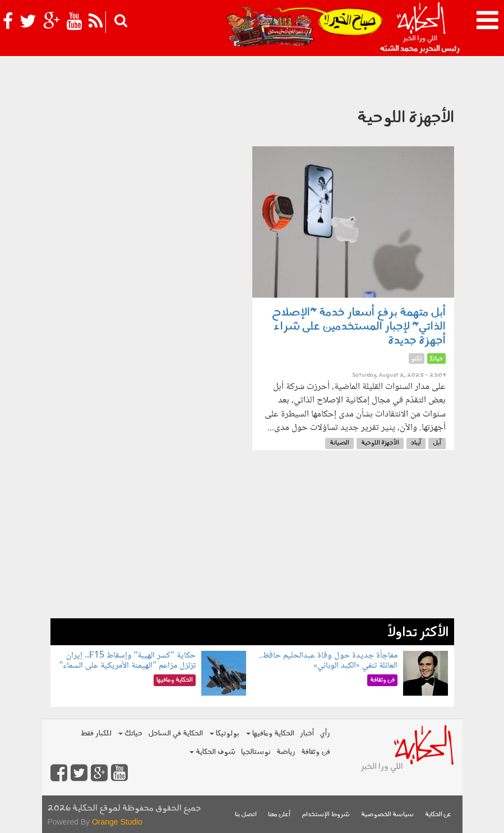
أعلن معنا (279, 815)
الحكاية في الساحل (175, 733)
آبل (437, 443)
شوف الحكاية (212, 752)
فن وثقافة (316, 752)
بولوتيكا (225, 733)
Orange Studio (117, 822)
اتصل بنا (246, 815)
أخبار (307, 733)
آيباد (416, 443)
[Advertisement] (252, 540)
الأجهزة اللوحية (380, 443)
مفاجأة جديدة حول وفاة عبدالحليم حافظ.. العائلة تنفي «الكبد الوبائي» (328, 661)
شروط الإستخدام (326, 815)
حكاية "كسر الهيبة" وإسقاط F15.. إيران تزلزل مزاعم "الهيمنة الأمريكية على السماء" (128, 661)
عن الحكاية (438, 815)
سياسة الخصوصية (387, 815)
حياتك (130, 733)
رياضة (286, 752)
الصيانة (339, 443)
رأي (325, 733)
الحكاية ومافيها (270, 733)
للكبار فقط (96, 733)
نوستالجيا (256, 752)
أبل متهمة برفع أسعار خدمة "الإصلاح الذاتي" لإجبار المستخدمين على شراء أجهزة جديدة (359, 327)
